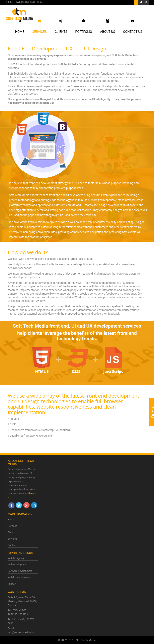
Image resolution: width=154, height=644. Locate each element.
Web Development (18, 565)
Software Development (20, 571)
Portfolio (84, 27)
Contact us (14, 545)
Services (40, 27)
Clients (61, 27)
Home (20, 27)
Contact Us (133, 27)
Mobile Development (19, 578)
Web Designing (16, 558)
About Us (108, 27)
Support (12, 584)
